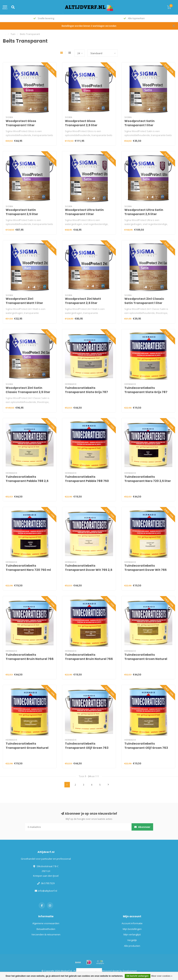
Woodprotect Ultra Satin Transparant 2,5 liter (144, 212)
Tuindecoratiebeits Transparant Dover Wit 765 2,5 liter (89, 570)
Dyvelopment (130, 971)
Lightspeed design (110, 971)
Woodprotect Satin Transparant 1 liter (139, 123)
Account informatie (132, 923)
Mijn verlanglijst (132, 934)
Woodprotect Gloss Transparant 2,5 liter (81, 123)
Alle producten (132, 946)
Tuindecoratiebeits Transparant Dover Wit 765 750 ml (146, 570)
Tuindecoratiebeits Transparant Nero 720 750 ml (28, 568)
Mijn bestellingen (132, 929)
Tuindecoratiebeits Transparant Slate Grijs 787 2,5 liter (86, 392)
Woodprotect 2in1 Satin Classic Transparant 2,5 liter (28, 390)
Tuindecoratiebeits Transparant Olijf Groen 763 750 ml (146, 748)
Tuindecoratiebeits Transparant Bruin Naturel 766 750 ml (89, 659)
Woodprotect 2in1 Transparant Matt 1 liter (24, 301)
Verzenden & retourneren (46, 934)
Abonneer (142, 827)
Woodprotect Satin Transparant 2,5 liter (22, 212)
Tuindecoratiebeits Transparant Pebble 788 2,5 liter (27, 481)
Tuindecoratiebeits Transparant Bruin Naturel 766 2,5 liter (30, 659)
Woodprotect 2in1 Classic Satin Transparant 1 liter (144, 301)
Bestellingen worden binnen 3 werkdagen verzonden (89, 26)
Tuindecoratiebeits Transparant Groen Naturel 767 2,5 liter (146, 659)
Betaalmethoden (46, 929)
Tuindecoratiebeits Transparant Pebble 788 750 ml (87, 481)
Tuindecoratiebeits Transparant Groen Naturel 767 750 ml (27, 748)
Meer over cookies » (162, 976)
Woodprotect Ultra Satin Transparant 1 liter (84, 212)
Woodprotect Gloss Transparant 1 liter (21, 123)
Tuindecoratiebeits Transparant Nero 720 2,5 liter (148, 479)
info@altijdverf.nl (48, 891)
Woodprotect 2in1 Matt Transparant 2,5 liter (83, 301)
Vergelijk (132, 940)
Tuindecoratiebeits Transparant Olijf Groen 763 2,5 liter (87, 748)
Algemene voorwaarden (46, 923)
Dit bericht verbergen (138, 976)
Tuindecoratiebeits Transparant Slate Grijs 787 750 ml (146, 392)
